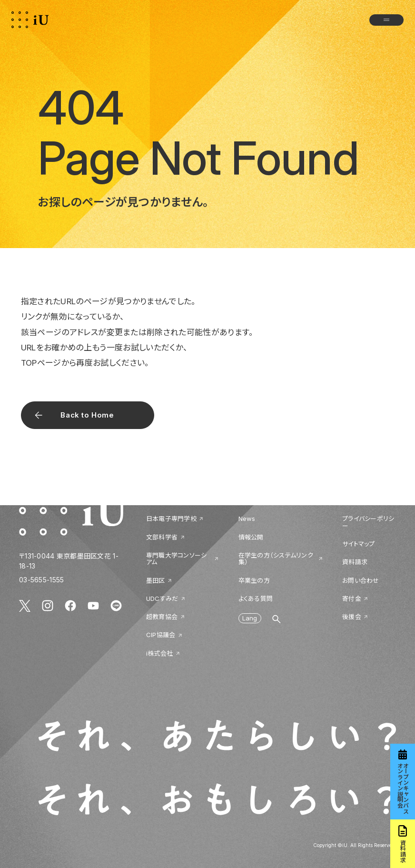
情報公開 (251, 537)
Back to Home (87, 415)
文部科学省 (162, 537)
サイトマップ (359, 544)
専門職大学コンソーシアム (177, 559)
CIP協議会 (161, 635)
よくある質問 (256, 599)
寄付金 (352, 599)
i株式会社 (159, 653)
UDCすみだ (162, 599)
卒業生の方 (254, 580)
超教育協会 (162, 617)
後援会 (352, 617)
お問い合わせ (361, 580)
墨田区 (156, 580)
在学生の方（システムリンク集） (276, 559)
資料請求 (355, 562)
